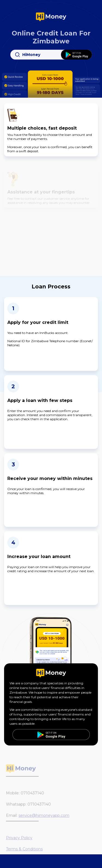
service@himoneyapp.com (44, 819)
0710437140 (32, 797)
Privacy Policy (19, 841)
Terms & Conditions (24, 852)
